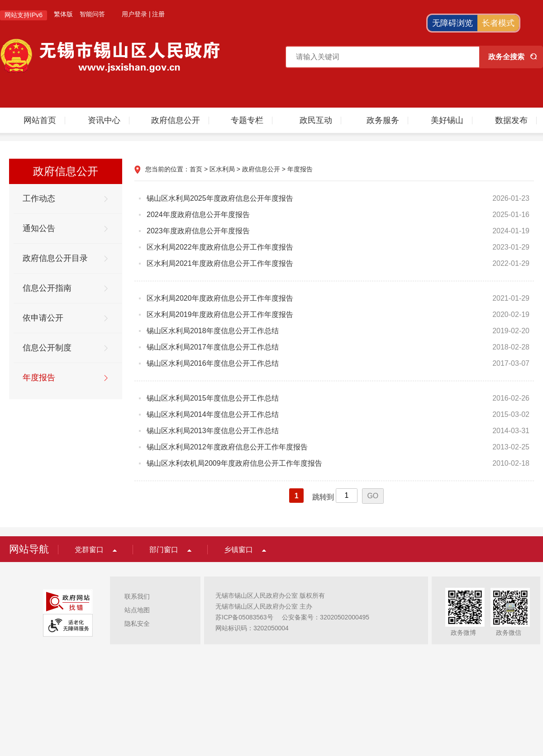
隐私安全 (137, 624)
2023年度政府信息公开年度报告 (198, 231)
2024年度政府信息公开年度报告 (198, 215)
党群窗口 (89, 550)
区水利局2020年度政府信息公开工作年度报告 (220, 298)
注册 (158, 14)
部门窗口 (164, 550)
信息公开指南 (47, 288)
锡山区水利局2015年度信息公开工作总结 (213, 398)
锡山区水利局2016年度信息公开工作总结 (213, 363)
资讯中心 (104, 120)
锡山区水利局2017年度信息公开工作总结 (213, 347)
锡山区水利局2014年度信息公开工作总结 (213, 414)
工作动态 (39, 198)
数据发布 (511, 120)
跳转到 (323, 497)
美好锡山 (447, 120)
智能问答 (92, 14)
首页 (196, 169)
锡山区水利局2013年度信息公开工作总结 (213, 431)
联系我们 (137, 596)
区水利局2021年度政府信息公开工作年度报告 (220, 263)
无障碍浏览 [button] (452, 23)
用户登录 (134, 14)
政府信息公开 (176, 120)
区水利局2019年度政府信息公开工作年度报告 (220, 314)
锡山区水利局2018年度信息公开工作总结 (213, 331)
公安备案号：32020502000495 (326, 617)
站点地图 (137, 610)
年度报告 (39, 378)
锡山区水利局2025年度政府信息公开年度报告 (220, 198)
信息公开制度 (47, 348)
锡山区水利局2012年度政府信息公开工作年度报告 (227, 447)
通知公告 (39, 228)
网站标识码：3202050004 (252, 628)
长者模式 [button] (498, 23)
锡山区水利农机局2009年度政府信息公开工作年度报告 (234, 463)
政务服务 (383, 120)
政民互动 (316, 120)
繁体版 (63, 14)
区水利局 (222, 169)
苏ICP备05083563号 (244, 617)
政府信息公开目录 (55, 258)
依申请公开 (43, 318)
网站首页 (40, 120)
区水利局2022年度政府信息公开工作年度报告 (220, 247)
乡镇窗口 (238, 550)
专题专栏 (247, 120)
